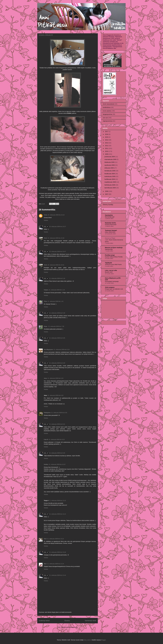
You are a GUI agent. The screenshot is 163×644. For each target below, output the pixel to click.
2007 (107, 194)
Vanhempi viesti (90, 621)
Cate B (46, 439)
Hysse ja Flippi (110, 238)
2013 (107, 143)
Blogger (103, 640)
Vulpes (46, 290)
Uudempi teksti (44, 621)
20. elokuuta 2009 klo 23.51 (56, 265)
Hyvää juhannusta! (111, 225)
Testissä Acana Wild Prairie (113, 265)
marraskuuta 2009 (111, 159)
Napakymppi (109, 249)
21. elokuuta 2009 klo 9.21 (57, 424)
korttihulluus (107, 107)
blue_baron (87, 640)
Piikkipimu (47, 413)
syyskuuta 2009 (110, 165)
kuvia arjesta (107, 111)
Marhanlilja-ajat (110, 217)
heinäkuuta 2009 (110, 171)
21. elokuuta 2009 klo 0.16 (57, 278)
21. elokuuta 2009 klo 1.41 (56, 301)
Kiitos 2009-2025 (110, 232)
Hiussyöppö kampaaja (112, 281)
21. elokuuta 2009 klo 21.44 (57, 575)
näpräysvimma (108, 121)
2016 (107, 134)
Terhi (45, 238)
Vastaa (46, 220)
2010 (107, 151)
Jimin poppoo (110, 287)
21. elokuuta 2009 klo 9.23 (57, 439)
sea (45, 227)
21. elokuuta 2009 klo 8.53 (59, 413)
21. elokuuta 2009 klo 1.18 (57, 290)
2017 (107, 131)
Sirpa (46, 326)
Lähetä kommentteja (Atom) (69, 627)
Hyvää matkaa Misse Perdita (114, 257)
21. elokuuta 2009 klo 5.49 (57, 313)
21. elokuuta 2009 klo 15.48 (57, 552)
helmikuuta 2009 (110, 185)
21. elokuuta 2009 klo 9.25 (57, 453)
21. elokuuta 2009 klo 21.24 (56, 564)
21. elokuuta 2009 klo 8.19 (62, 350)
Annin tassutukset (109, 104)
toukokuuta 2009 (110, 176)
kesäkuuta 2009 (110, 174)
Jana (45, 378)
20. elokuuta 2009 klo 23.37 (57, 227)
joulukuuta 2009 (110, 157)
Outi (45, 539)
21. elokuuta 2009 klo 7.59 (56, 326)
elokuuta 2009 (109, 168)
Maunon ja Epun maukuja (114, 248)
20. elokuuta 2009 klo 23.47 (57, 252)
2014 (107, 140)
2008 (107, 191)
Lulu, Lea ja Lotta (111, 270)
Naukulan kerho (110, 223)
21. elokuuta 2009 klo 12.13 (57, 501)
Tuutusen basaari (111, 230)
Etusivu (67, 621)
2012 (107, 146)
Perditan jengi (110, 255)
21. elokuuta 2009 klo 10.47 (57, 464)
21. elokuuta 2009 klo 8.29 (57, 363)
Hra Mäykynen (48, 350)
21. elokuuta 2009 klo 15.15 (56, 539)
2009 (107, 154)
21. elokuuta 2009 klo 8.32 (55, 378)
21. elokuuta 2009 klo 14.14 (57, 514)
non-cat (105, 118)
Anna (46, 215)
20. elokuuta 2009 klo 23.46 (56, 238)
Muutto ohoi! (109, 272)
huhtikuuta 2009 (110, 179)
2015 (107, 137)
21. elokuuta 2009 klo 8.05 (57, 338)
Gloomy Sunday (108, 205)
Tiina (45, 301)
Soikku (46, 464)
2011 (107, 148)
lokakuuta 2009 (110, 162)
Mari (45, 564)
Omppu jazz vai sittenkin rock (114, 289)
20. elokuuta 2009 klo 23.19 (56, 215)
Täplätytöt (108, 263)
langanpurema (107, 114)
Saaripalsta (109, 215)
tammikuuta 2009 (110, 188)
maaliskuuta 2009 (110, 182)
